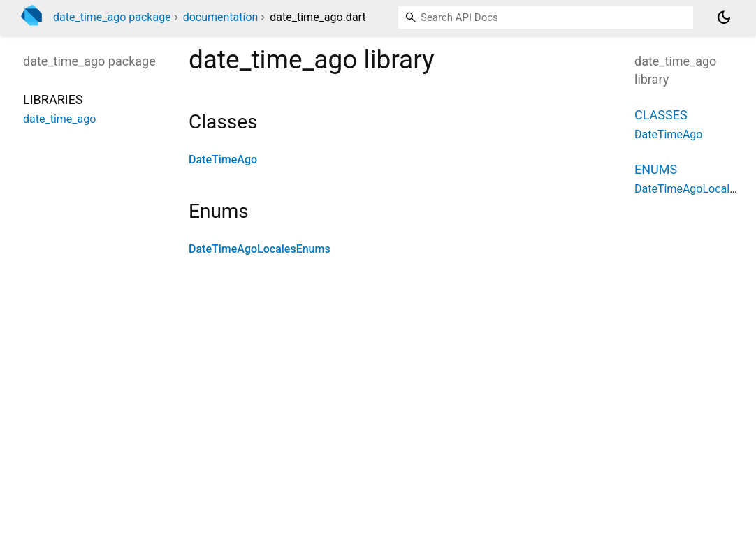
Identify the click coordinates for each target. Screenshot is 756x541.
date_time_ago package (112, 17)
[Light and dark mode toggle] (724, 17)
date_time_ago (59, 119)
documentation (221, 17)
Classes (661, 115)
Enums (656, 169)
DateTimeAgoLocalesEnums (260, 249)
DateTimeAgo (223, 160)
